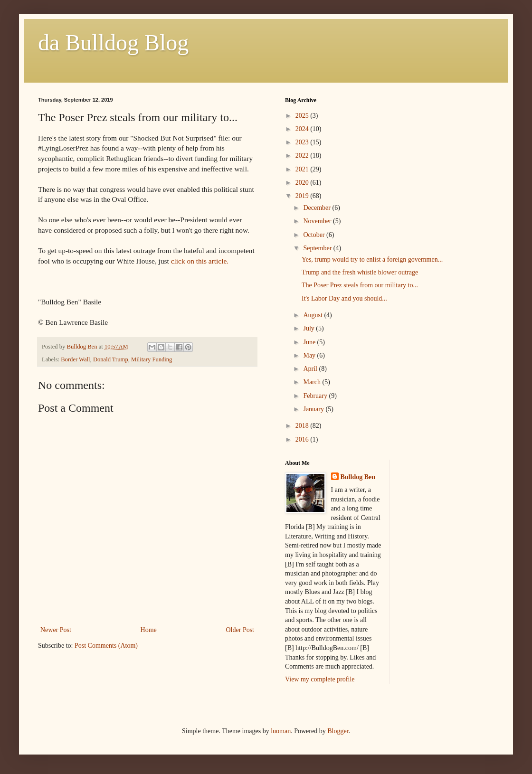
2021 (303, 169)
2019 (303, 196)
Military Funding (152, 359)
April (311, 369)
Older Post (240, 630)
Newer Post (56, 630)
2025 (303, 116)
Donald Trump (111, 359)
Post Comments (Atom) (106, 646)
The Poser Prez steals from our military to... (360, 285)
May (310, 355)
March (313, 382)
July (309, 328)
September (318, 248)
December (318, 208)
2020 (303, 183)
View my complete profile (320, 679)
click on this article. (200, 261)
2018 (303, 426)
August (313, 315)
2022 (303, 156)
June (310, 342)
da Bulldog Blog (113, 42)
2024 (303, 129)
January (314, 409)
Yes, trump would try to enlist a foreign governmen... (372, 260)
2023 (303, 142)
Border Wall (75, 359)
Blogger (338, 731)
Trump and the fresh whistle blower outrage (360, 272)
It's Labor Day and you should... (344, 298)
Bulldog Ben (358, 477)
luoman (281, 731)
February (316, 396)
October (315, 235)
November (318, 221)
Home (149, 630)
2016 (303, 439)
